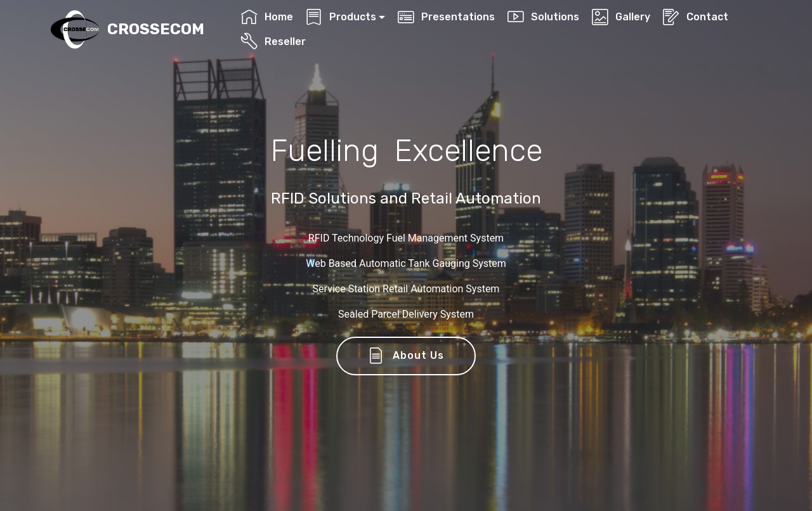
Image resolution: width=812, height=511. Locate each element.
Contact (695, 17)
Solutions (543, 17)
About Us (406, 356)
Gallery (621, 17)
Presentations (446, 17)
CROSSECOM (156, 29)
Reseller (273, 42)
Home (267, 17)
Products (341, 17)
